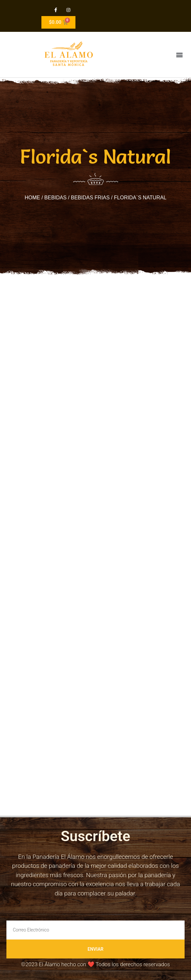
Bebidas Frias (90, 198)
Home (32, 198)
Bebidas (55, 198)
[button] (179, 55)
